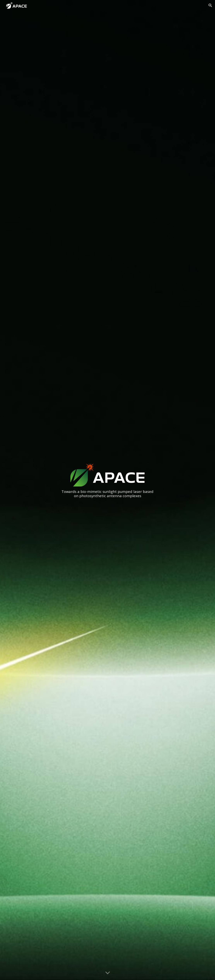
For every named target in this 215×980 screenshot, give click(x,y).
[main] (107, 494)
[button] (210, 5)
